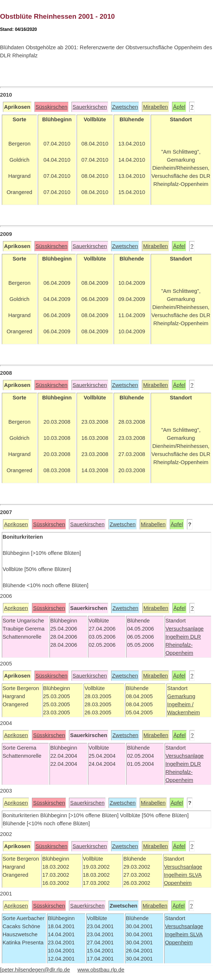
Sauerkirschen (90, 107)
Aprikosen (16, 524)
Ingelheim (178, 637)
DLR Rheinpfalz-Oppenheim (183, 645)
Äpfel (179, 107)
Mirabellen (155, 107)
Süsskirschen (52, 107)
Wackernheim (183, 712)
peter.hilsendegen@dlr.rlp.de (36, 970)
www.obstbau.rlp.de (101, 970)
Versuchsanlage (184, 629)
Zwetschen (125, 107)
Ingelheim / (180, 704)
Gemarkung (181, 696)
